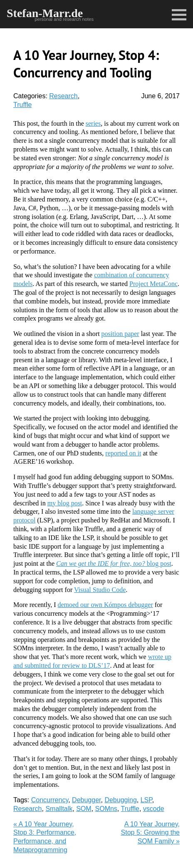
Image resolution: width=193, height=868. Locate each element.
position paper (120, 334)
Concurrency (50, 800)
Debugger (86, 800)
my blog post (65, 503)
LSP (146, 800)
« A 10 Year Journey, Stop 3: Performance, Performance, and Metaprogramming (45, 837)
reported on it (123, 453)
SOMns (106, 809)
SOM (84, 809)
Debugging (120, 800)
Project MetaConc (153, 284)
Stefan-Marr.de (45, 13)
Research (63, 96)
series (93, 123)
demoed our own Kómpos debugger (105, 605)
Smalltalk (59, 809)
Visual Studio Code (100, 590)
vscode (154, 809)
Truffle (22, 105)
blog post (114, 563)
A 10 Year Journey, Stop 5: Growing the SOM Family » (150, 833)
